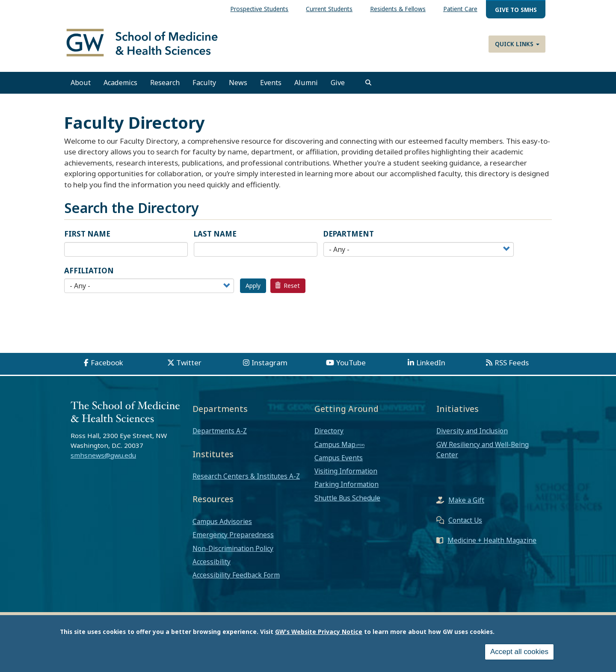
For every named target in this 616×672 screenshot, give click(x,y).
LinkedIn (431, 363)
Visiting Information (346, 471)
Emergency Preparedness (233, 535)
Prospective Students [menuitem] (259, 9)
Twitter (189, 363)
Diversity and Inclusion (472, 431)
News (238, 83)
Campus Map (335, 444)
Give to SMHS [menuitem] (516, 10)
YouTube (351, 363)
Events (271, 83)
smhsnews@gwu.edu (103, 455)
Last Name (215, 234)
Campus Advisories (222, 521)
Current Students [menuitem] (329, 9)
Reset (287, 286)
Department (349, 234)
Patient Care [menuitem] (460, 9)
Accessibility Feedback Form (236, 575)
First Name (87, 234)
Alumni (306, 83)
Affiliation (89, 271)
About (81, 83)
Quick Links (517, 44)
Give (338, 83)
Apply (253, 286)
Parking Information (346, 484)
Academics (120, 83)
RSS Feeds (512, 363)
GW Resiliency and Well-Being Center (483, 450)
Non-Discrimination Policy (233, 548)
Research (165, 83)
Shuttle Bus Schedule (347, 498)
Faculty (204, 83)
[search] (368, 83)
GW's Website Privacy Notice (319, 632)
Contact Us (465, 520)
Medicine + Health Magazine (492, 540)
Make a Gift (466, 500)
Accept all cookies (519, 652)
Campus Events (339, 458)
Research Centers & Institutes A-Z (246, 476)
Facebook (107, 363)
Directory (329, 431)
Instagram (269, 363)
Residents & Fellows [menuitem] (398, 9)
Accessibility (212, 562)
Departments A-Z (220, 431)
